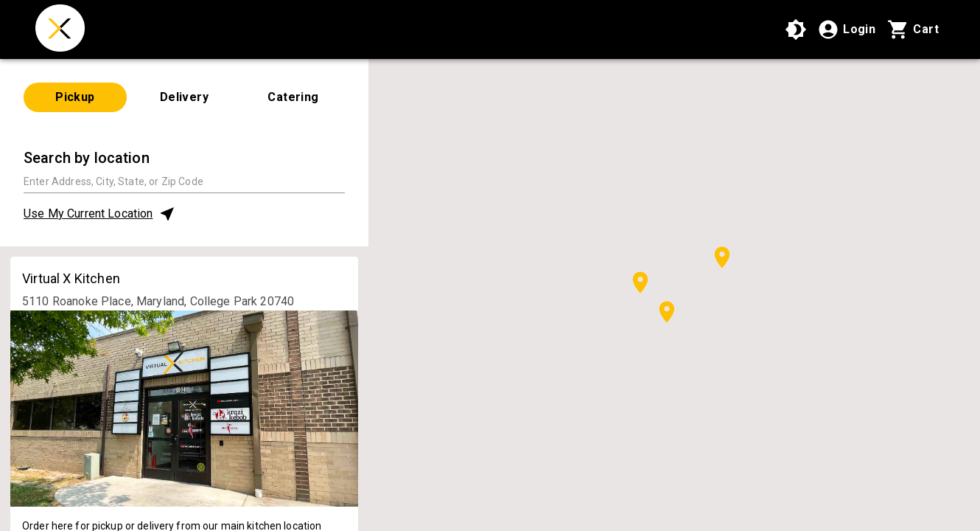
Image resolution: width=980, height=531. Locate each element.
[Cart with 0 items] (913, 29)
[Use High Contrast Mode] (796, 29)
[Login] (846, 29)
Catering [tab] (293, 97)
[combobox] (184, 181)
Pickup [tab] (75, 97)
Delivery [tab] (185, 97)
